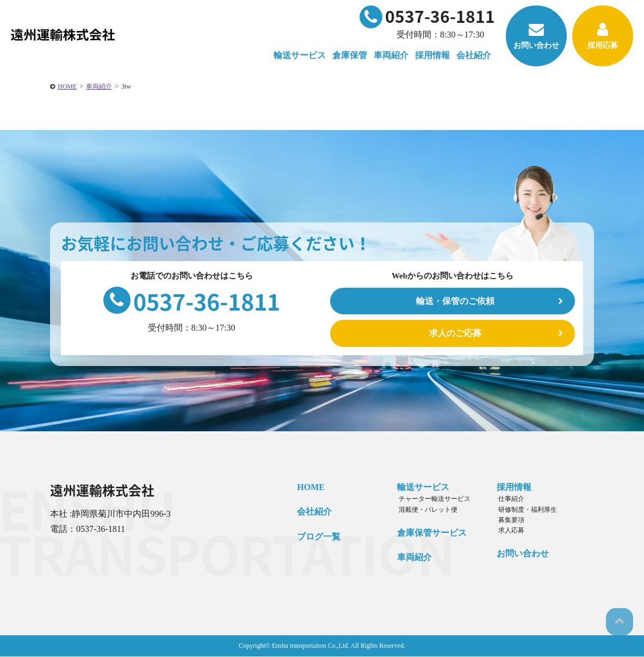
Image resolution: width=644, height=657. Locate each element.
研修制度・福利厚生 (524, 510)
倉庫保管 (350, 55)
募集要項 (507, 520)
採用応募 (603, 36)
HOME (67, 86)
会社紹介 (312, 512)
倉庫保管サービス (429, 533)
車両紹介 (391, 55)
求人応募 (507, 531)
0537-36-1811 (427, 16)
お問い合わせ (536, 36)
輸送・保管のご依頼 (455, 301)
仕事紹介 (507, 499)
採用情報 (512, 488)
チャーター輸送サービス (430, 499)
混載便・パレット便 (424, 510)
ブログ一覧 (317, 537)
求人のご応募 (455, 334)
